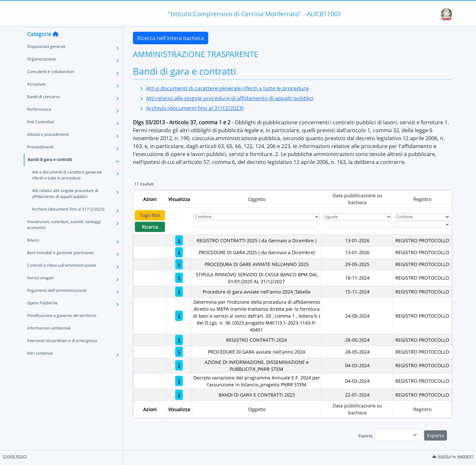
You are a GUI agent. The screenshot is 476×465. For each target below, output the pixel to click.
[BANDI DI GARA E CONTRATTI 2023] (179, 395)
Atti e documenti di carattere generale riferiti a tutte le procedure (67, 188)
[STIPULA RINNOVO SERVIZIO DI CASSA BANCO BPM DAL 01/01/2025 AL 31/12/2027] (179, 278)
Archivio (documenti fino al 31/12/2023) (68, 222)
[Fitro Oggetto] (257, 224)
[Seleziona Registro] (422, 224)
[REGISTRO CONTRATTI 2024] (179, 340)
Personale (36, 97)
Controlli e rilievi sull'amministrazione (62, 278)
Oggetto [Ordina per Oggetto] (257, 199)
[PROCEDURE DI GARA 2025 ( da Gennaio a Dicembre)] (179, 252)
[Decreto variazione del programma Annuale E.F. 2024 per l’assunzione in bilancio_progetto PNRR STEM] (179, 381)
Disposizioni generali (46, 59)
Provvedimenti (40, 159)
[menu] (398, 435)
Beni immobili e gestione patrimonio (60, 265)
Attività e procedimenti (48, 147)
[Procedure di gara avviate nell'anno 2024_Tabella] (179, 292)
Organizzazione (41, 72)
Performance (39, 122)
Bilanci (33, 253)
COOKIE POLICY (15, 457)
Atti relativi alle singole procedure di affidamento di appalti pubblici (65, 206)
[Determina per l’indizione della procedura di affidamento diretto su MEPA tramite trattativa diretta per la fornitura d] (179, 316)
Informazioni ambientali (49, 341)
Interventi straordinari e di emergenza (62, 353)
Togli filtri (150, 215)
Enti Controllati (41, 134)
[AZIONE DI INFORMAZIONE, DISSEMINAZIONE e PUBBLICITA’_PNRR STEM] (179, 365)
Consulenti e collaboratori (51, 84)
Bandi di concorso (43, 109)
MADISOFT (465, 457)
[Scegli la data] (357, 224)
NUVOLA (442, 457)
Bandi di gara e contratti (50, 172)
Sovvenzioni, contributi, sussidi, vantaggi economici (64, 237)
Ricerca (150, 227)
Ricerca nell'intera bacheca (171, 38)
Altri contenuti (40, 366)
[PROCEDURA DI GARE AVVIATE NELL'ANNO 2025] (179, 264)
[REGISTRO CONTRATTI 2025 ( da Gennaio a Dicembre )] (179, 240)
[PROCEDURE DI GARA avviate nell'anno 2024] (179, 352)
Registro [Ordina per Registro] (422, 199)
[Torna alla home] (56, 47)
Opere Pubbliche (42, 315)
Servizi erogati (40, 290)
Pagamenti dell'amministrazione (57, 303)
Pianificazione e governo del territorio (62, 328)
